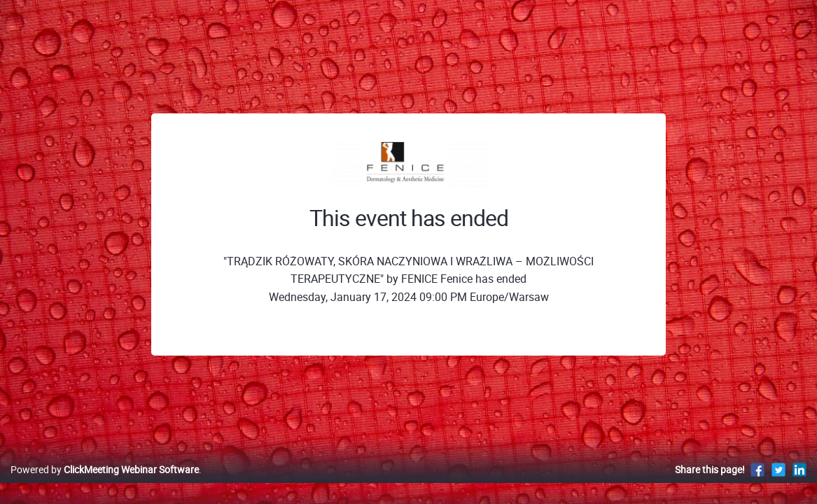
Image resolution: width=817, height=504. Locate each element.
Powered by (105, 484)
